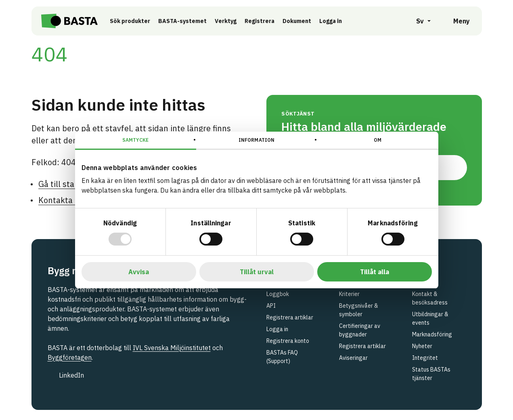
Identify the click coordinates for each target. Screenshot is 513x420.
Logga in (333, 21)
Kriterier (349, 294)
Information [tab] (256, 140)
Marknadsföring (432, 334)
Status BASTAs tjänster (431, 374)
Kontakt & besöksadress (430, 298)
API (271, 306)
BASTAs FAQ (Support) (282, 357)
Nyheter (422, 346)
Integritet (425, 358)
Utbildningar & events (430, 318)
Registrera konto (288, 341)
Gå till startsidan (70, 184)
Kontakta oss (63, 200)
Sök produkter (130, 21)
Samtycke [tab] (135, 140)
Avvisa (139, 272)
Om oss (421, 282)
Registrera (260, 21)
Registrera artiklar (290, 317)
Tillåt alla (375, 272)
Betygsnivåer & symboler (359, 310)
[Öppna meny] (456, 21)
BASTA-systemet (182, 21)
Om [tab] (378, 140)
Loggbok (278, 294)
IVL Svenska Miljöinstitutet (172, 348)
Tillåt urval (257, 272)
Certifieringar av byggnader (360, 330)
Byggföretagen (70, 357)
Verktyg (226, 21)
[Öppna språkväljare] (419, 21)
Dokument (297, 21)
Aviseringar (353, 358)
